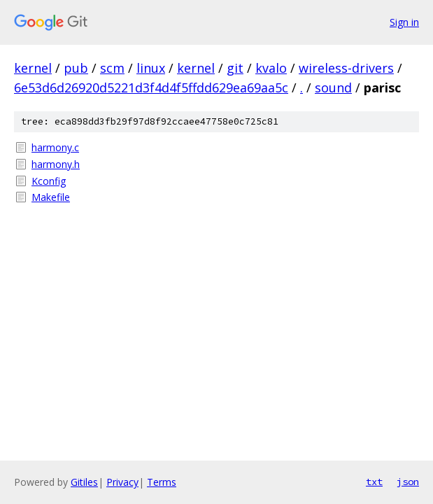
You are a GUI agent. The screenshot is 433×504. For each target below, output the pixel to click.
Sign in (404, 22)
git (235, 68)
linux (151, 68)
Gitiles (84, 482)
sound (333, 87)
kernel (33, 68)
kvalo (271, 68)
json (408, 482)
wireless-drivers (346, 68)
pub (76, 68)
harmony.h (56, 164)
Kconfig (49, 181)
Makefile (51, 197)
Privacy (122, 482)
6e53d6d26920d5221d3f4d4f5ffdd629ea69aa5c (151, 87)
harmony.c (55, 147)
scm (112, 68)
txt (374, 482)
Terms (162, 482)
